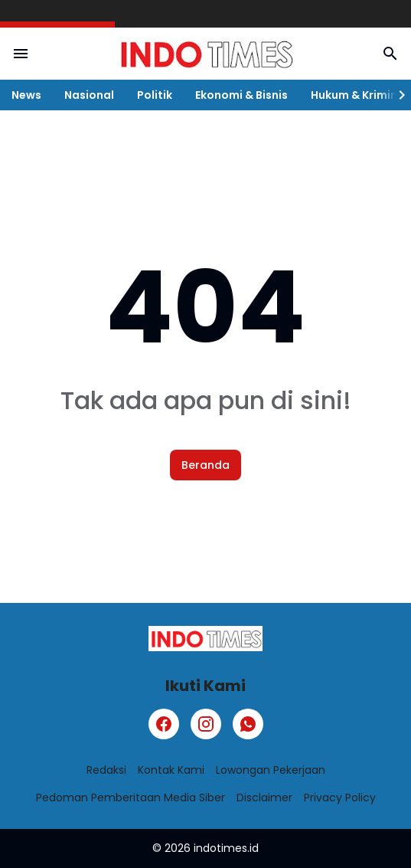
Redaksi (106, 770)
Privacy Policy (340, 798)
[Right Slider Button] (396, 95)
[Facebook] (164, 724)
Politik (155, 95)
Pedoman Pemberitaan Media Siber (130, 798)
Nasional (89, 95)
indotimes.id (226, 848)
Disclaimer (264, 798)
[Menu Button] (21, 54)
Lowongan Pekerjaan (271, 770)
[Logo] (205, 639)
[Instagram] (206, 724)
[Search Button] (390, 54)
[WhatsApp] (248, 724)
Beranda (205, 465)
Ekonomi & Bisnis (241, 95)
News (26, 95)
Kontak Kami (171, 770)
